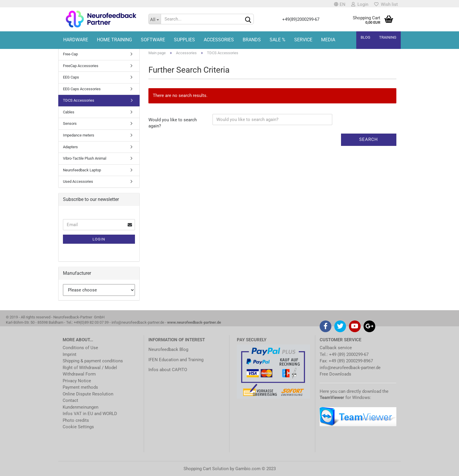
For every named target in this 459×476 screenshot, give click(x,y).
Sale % (278, 40)
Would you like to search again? (173, 123)
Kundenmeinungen (81, 407)
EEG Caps (71, 77)
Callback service (336, 348)
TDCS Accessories (79, 100)
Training (388, 37)
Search (369, 139)
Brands (252, 40)
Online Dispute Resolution (88, 394)
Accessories (219, 40)
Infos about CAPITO (168, 370)
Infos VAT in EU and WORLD (90, 414)
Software (153, 40)
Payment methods (80, 387)
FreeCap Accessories (81, 66)
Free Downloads (335, 374)
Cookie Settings (78, 427)
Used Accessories (78, 181)
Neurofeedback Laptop (82, 170)
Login (360, 4)
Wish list (386, 4)
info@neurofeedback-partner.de (350, 368)
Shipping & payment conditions (93, 361)
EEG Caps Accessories (82, 89)
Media (328, 40)
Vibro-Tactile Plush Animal (85, 158)
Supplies (184, 40)
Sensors (70, 123)
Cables (69, 112)
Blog (365, 37)
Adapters (70, 147)
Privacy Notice (77, 381)
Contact (70, 400)
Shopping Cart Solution (206, 469)
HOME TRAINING (114, 40)
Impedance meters (79, 135)
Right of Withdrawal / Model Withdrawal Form (90, 371)
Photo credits (76, 420)
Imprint (70, 354)
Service (303, 40)
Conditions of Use (80, 348)
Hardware (76, 40)
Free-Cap (70, 54)
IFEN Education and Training (176, 360)
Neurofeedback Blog (168, 349)
